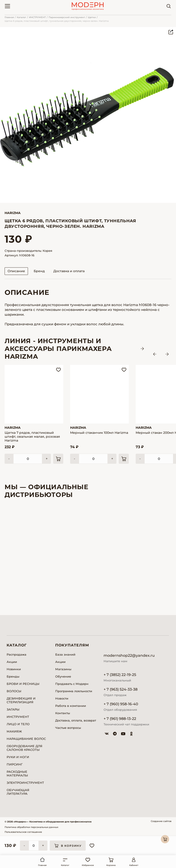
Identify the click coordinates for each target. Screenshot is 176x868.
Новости (62, 698)
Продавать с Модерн (72, 684)
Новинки (14, 669)
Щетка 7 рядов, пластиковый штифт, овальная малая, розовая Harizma (32, 437)
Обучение (63, 676)
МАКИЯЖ (14, 731)
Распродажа (16, 654)
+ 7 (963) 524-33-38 (121, 689)
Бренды (13, 676)
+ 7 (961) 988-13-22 (120, 719)
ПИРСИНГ (15, 764)
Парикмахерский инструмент (67, 17)
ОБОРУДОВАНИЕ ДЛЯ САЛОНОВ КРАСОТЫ (25, 748)
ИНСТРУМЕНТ (37, 17)
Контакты (63, 713)
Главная (9, 17)
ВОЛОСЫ (14, 691)
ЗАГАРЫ (13, 709)
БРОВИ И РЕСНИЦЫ (23, 684)
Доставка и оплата (69, 271)
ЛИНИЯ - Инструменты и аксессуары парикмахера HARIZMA (58, 349)
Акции (12, 662)
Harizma (13, 213)
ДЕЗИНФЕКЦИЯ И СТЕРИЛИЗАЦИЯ (21, 700)
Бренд (39, 271)
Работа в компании (71, 706)
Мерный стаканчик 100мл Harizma (99, 433)
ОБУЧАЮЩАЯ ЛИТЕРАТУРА (18, 792)
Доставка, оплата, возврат (76, 720)
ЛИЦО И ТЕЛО (18, 724)
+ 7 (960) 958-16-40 (121, 704)
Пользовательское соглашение (23, 832)
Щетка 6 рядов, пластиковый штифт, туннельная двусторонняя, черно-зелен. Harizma (57, 21)
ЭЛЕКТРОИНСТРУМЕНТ (25, 783)
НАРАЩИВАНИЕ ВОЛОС (26, 739)
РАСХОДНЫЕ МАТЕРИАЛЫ (17, 773)
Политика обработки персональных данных (31, 827)
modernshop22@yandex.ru (129, 655)
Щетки (92, 17)
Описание (16, 271)
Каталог (21, 17)
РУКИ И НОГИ (18, 757)
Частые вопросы (68, 728)
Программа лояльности (74, 691)
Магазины (63, 669)
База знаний (65, 654)
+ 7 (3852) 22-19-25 (120, 675)
